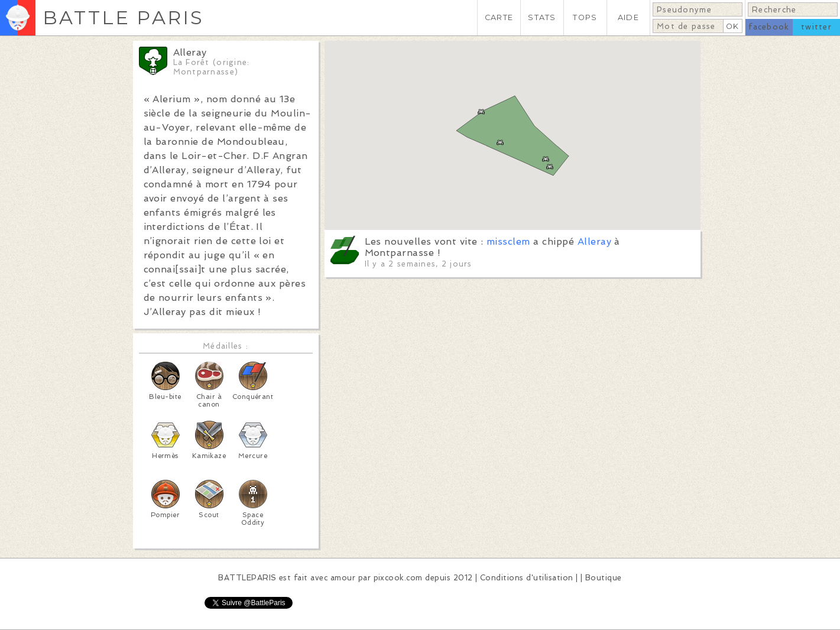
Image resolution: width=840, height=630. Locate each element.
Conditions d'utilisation (527, 578)
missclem (508, 241)
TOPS (585, 17)
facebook (769, 27)
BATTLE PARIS (123, 17)
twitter (816, 27)
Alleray (594, 241)
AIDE (628, 17)
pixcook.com (398, 578)
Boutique (604, 578)
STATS (542, 17)
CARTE (499, 17)
